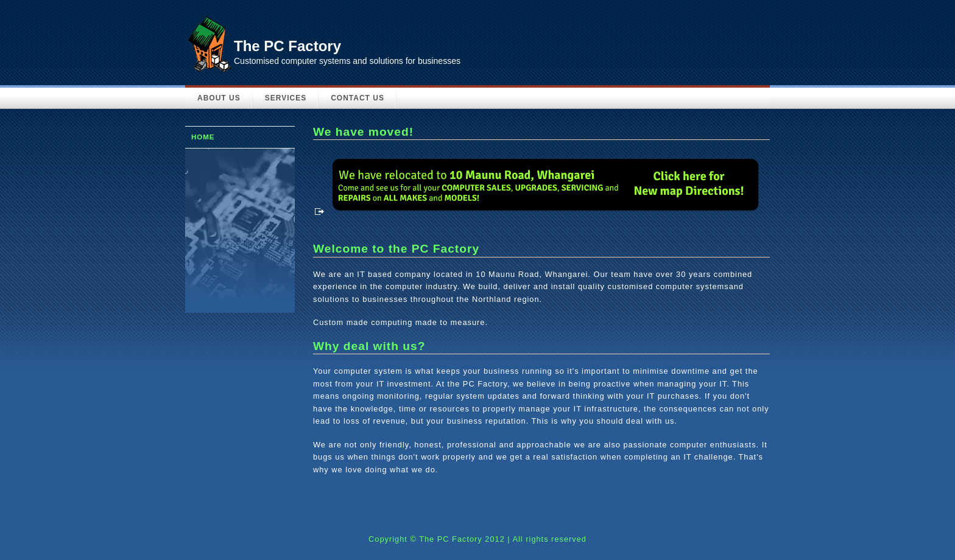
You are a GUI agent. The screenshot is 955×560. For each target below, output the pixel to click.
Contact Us (358, 98)
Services (286, 98)
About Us (219, 98)
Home (203, 137)
